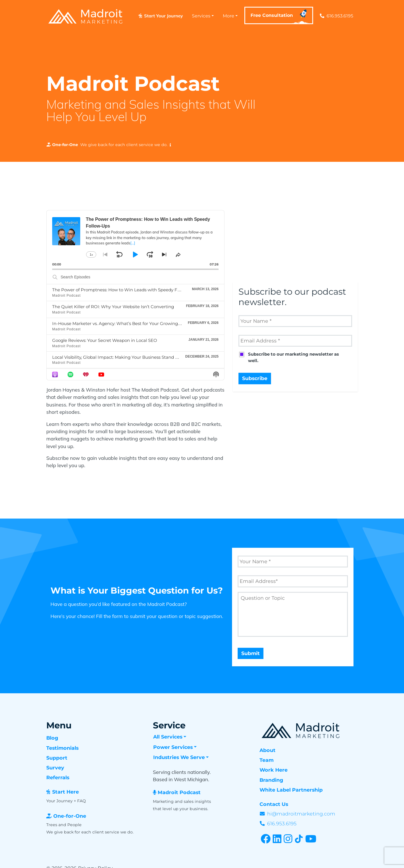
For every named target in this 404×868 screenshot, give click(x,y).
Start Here (66, 792)
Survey (55, 768)
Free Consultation (280, 17)
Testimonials (62, 748)
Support (57, 758)
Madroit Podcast (179, 792)
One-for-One (70, 816)
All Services (168, 737)
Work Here (274, 770)
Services (201, 16)
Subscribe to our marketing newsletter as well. (293, 357)
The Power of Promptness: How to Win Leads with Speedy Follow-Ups (125, 290)
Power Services (173, 747)
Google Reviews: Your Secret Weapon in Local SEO (105, 340)
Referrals (58, 777)
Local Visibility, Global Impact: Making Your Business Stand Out (118, 357)
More (229, 16)
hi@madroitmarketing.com (301, 814)
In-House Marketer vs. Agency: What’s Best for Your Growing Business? (126, 323)
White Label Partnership (291, 790)
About (268, 750)
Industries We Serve (179, 757)
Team (267, 760)
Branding (271, 780)
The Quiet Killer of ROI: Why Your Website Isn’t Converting (113, 307)
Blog (52, 738)
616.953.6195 (337, 16)
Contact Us (274, 804)
